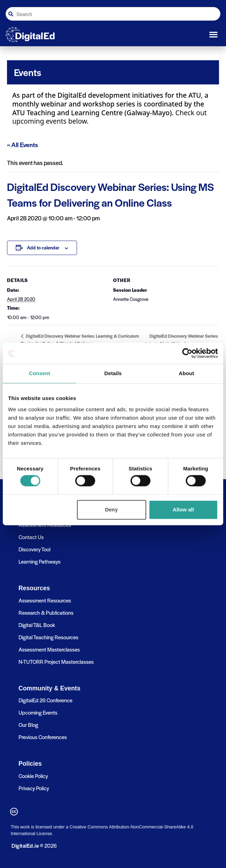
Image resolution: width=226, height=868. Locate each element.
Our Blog (28, 725)
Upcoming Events (38, 712)
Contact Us (31, 537)
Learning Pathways (40, 561)
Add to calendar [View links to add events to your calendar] (43, 247)
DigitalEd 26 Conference (45, 700)
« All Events (23, 144)
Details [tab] (113, 373)
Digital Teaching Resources (48, 637)
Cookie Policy (33, 776)
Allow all (183, 509)
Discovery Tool (34, 549)
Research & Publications (46, 612)
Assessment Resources (45, 600)
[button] (214, 35)
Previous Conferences (43, 737)
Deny (111, 509)
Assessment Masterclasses (49, 649)
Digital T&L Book (37, 625)
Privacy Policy (34, 788)
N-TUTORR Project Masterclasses (56, 662)
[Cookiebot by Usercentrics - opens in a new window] (187, 353)
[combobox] (113, 14)
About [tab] (186, 373)
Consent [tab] (40, 373)
